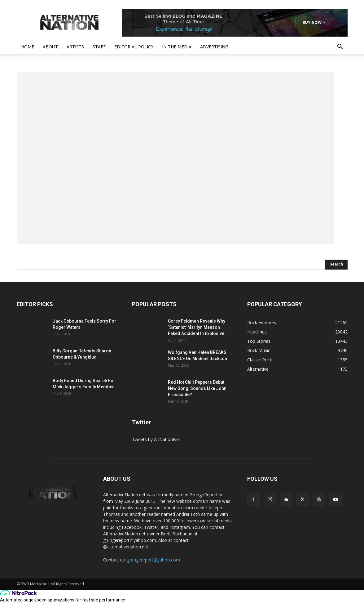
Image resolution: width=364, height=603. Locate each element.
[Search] (336, 265)
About (50, 47)
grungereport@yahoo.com (153, 560)
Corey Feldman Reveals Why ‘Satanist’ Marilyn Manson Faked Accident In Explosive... (198, 327)
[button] (340, 47)
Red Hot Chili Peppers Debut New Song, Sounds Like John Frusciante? (197, 388)
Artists (75, 47)
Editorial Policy (134, 47)
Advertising (214, 47)
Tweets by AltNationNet (156, 439)
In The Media (177, 47)
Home (28, 47)
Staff (99, 47)
